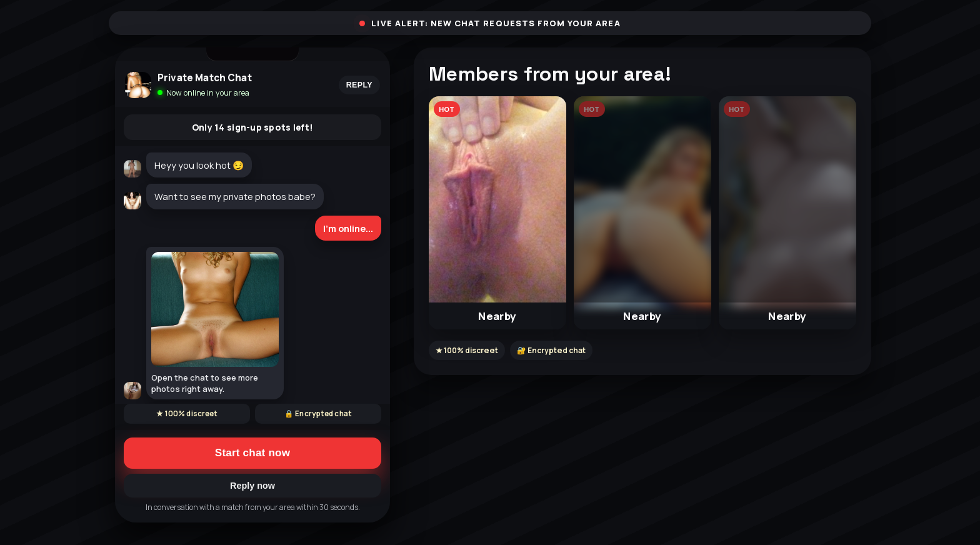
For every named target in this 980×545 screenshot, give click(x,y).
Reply (359, 85)
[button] (497, 213)
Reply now (252, 486)
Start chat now (252, 453)
